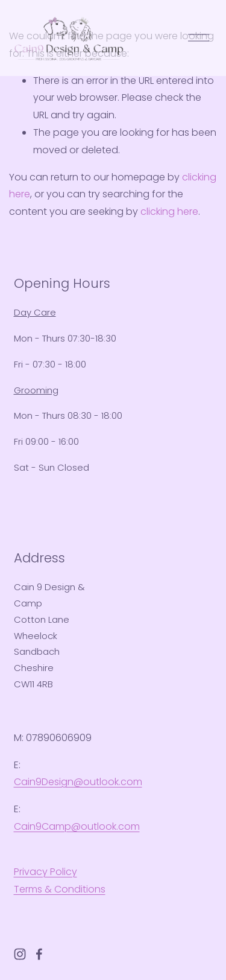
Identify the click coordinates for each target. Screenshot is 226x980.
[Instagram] (20, 954)
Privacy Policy (46, 872)
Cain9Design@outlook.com (78, 782)
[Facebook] (39, 954)
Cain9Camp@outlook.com (77, 826)
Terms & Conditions (60, 889)
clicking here (169, 212)
